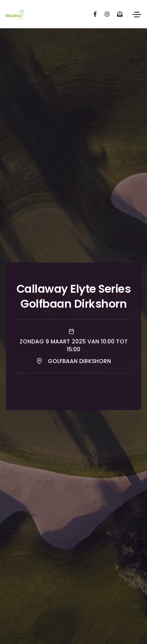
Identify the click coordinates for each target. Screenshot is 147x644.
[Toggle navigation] (137, 15)
